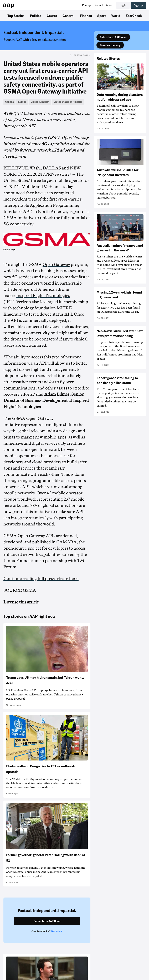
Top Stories (16, 16)
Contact (98, 5)
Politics (36, 16)
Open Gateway (56, 265)
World (116, 16)
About (110, 5)
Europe (22, 102)
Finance (86, 16)
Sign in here (57, 931)
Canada (9, 102)
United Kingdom (40, 102)
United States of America (68, 102)
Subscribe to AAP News (113, 37)
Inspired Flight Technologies (43, 296)
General (68, 16)
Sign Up (138, 5)
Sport (102, 16)
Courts (52, 16)
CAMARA (67, 542)
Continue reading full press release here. (41, 579)
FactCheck (134, 16)
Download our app (110, 45)
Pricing (86, 5)
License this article (21, 602)
